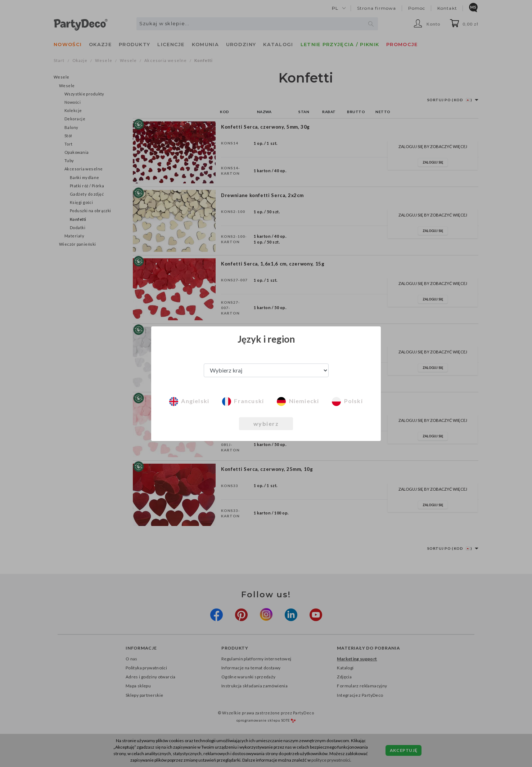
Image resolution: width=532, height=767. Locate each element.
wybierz (266, 423)
